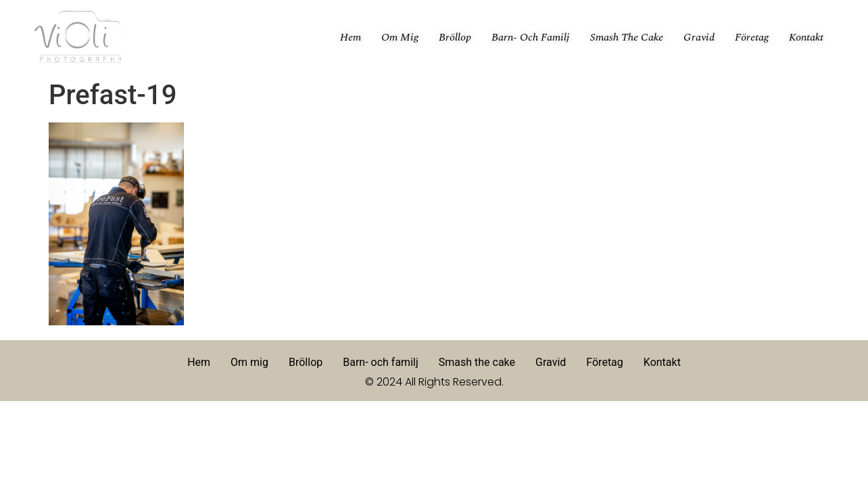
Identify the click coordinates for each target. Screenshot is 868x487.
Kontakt (806, 37)
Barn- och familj (531, 37)
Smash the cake (627, 37)
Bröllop (455, 37)
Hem (351, 37)
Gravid (699, 37)
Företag (752, 37)
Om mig (400, 37)
